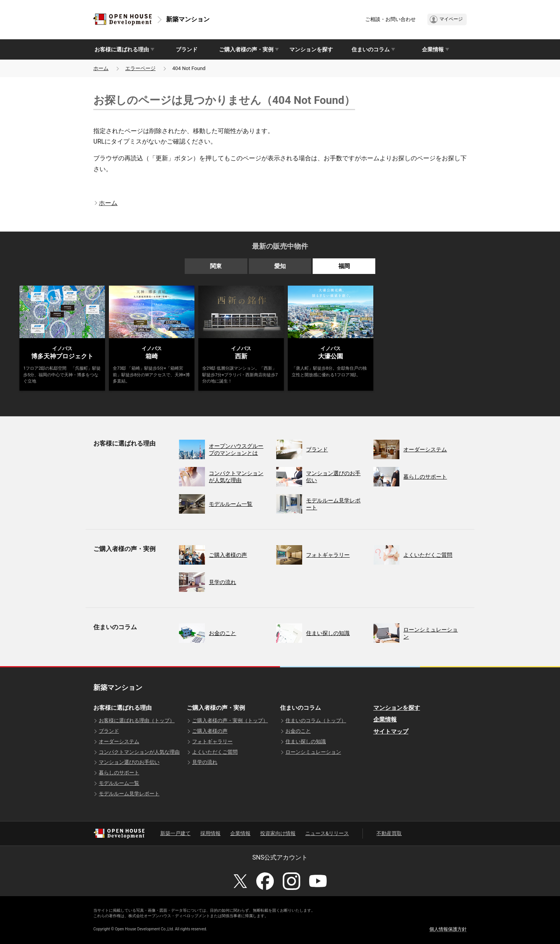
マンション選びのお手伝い (129, 762)
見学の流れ (205, 762)
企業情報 (385, 719)
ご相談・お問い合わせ (390, 19)
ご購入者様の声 (210, 731)
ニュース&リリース (327, 833)
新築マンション (188, 19)
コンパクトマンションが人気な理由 (139, 752)
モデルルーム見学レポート (129, 794)
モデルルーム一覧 (119, 783)
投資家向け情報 (278, 833)
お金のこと (298, 731)
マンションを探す (311, 49)
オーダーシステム (119, 741)
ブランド (187, 49)
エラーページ (140, 68)
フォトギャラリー (212, 741)
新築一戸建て (175, 833)
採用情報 (210, 833)
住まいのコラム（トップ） (316, 720)
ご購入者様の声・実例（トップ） (230, 720)
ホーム (101, 68)
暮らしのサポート (119, 773)
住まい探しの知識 (306, 741)
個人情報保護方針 (448, 929)
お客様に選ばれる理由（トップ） (137, 720)
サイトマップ (391, 732)
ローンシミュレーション (313, 752)
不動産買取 (389, 833)
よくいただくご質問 (215, 752)
